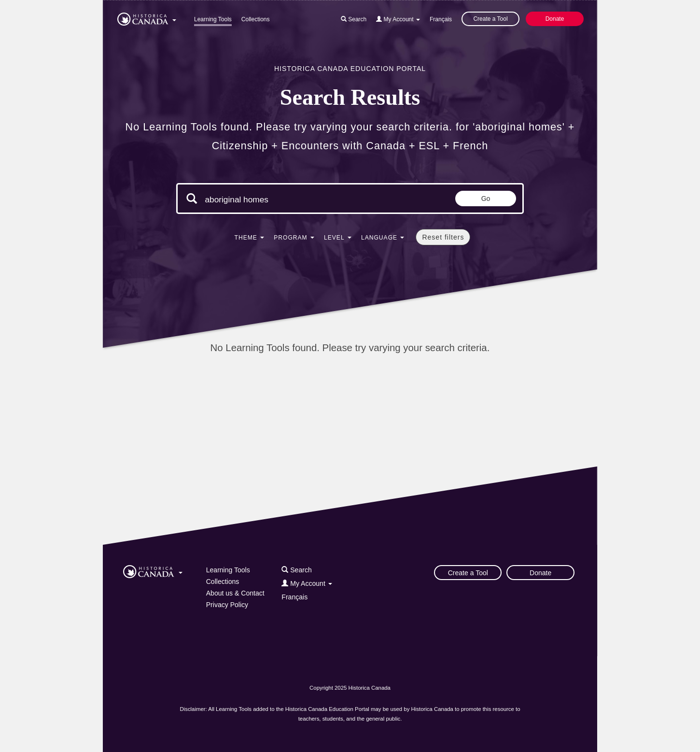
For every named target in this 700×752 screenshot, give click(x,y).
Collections (256, 19)
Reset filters (443, 237)
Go (486, 199)
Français (441, 19)
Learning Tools (213, 19)
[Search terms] (286, 199)
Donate (555, 19)
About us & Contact (235, 593)
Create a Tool (490, 19)
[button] (147, 17)
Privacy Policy (227, 605)
